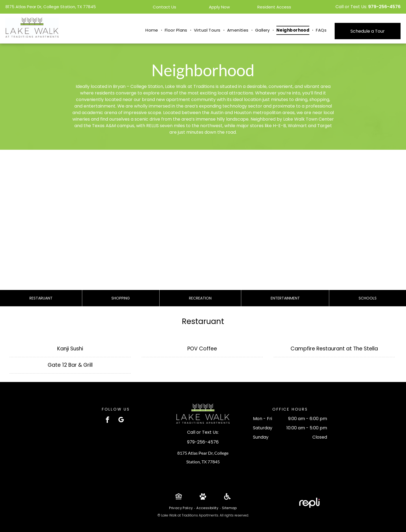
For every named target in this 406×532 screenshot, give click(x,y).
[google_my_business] (121, 420)
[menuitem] (152, 30)
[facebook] (107, 420)
